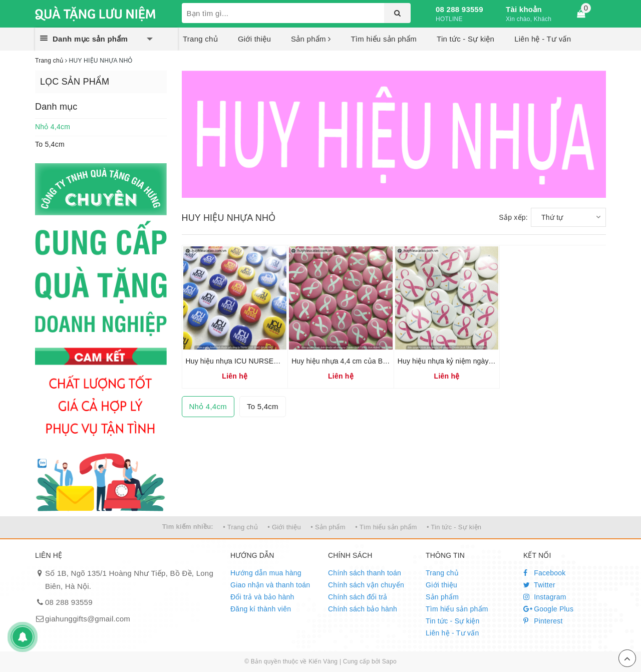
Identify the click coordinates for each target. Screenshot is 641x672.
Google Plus (548, 609)
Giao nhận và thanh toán (270, 585)
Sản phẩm (311, 39)
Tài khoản (524, 9)
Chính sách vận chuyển (366, 585)
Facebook (545, 573)
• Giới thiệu (284, 527)
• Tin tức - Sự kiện (454, 527)
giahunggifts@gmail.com (88, 619)
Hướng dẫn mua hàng (266, 573)
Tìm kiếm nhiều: (188, 527)
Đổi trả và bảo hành (262, 597)
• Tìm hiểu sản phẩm (386, 527)
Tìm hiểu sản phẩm (384, 39)
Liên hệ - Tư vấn (543, 39)
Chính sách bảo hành (363, 609)
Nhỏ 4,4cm (53, 127)
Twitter (539, 585)
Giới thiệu (254, 39)
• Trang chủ (240, 527)
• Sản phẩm (328, 527)
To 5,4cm (50, 144)
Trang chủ (200, 39)
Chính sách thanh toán (365, 573)
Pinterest (543, 621)
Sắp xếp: (513, 217)
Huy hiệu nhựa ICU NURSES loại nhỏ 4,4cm (257, 361)
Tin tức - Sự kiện (465, 39)
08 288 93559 (459, 9)
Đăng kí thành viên (261, 609)
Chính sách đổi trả (358, 597)
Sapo (389, 661)
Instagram (545, 597)
